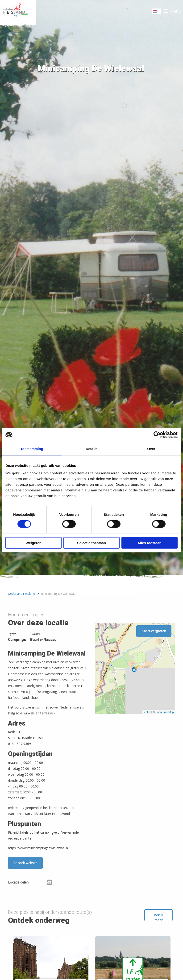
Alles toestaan (150, 543)
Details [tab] (91, 449)
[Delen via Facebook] (34, 883)
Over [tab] (151, 449)
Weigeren (34, 543)
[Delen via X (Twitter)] (42, 883)
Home (18, 11)
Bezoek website (25, 863)
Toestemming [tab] (32, 449)
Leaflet (147, 712)
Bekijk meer (158, 917)
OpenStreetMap (165, 712)
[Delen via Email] (49, 883)
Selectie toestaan (92, 543)
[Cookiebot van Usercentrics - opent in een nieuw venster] (157, 435)
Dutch (157, 11)
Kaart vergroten (154, 631)
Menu (175, 11)
